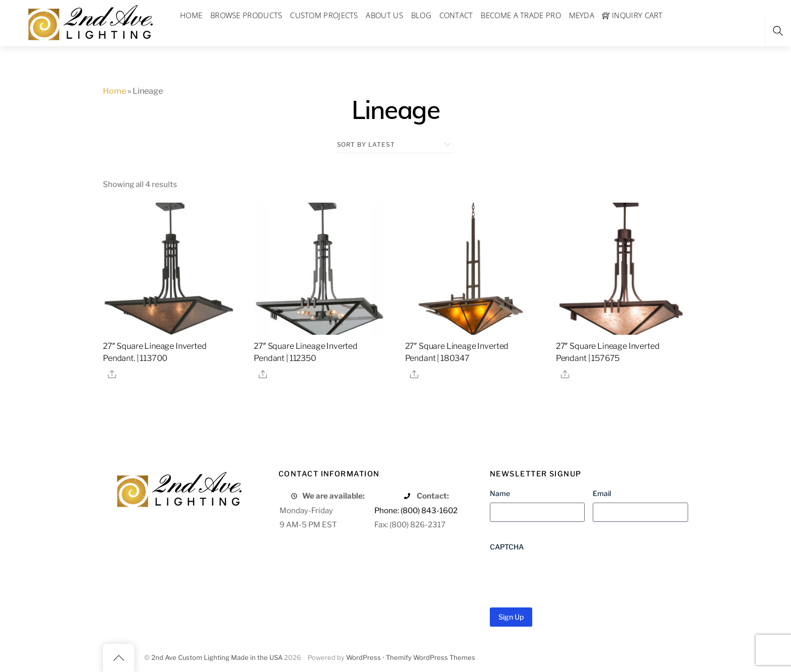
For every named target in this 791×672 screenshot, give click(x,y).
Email (602, 493)
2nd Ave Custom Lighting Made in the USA (217, 658)
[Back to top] (119, 658)
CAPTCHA (507, 547)
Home (115, 91)
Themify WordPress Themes (431, 658)
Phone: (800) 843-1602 (416, 510)
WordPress (363, 658)
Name (500, 493)
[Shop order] (396, 145)
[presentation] (567, 576)
